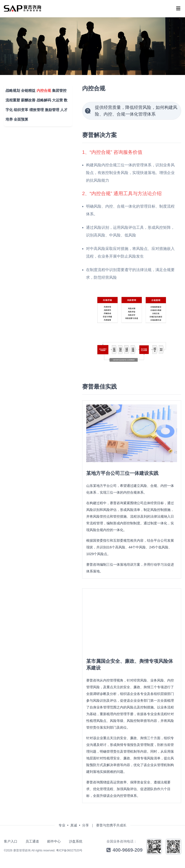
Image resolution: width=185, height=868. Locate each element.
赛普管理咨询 (22, 851)
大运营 (56, 99)
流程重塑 (12, 99)
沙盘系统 (76, 842)
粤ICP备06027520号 (69, 851)
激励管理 (51, 108)
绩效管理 (35, 108)
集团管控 (58, 89)
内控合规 (42, 89)
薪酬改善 (27, 99)
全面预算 (19, 118)
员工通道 (32, 842)
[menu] (23, 8)
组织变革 (20, 108)
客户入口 (11, 842)
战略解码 (42, 99)
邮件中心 (54, 842)
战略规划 (12, 89)
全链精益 (27, 89)
